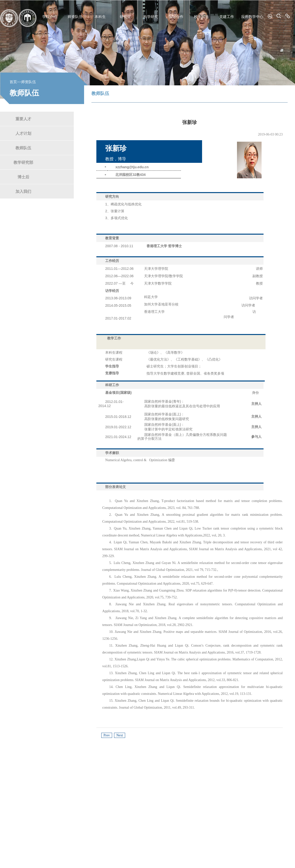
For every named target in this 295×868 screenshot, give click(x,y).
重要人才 (23, 119)
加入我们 (23, 191)
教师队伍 (23, 148)
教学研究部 (23, 162)
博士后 (23, 177)
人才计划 (23, 133)
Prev (107, 735)
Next (120, 735)
